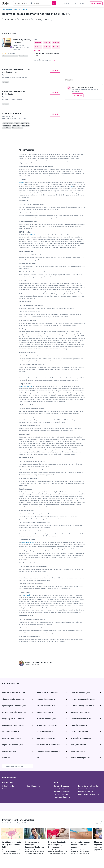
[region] (84, 56)
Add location (78, 95)
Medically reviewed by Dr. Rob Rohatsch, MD (38, 662)
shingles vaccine (27, 386)
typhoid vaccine (26, 595)
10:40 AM (38, 47)
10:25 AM (56, 42)
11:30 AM (47, 47)
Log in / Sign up (96, 3)
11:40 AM (56, 47)
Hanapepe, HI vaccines (62, 797)
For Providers (80, 3)
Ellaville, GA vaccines (86, 789)
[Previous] (97, 822)
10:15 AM (47, 42)
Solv (3, 9)
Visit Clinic (55, 70)
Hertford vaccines (9, 789)
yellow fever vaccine (28, 542)
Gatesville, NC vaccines (62, 789)
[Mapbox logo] (69, 80)
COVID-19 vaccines (35, 235)
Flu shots (22, 182)
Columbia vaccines (34, 786)
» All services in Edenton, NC (13, 766)
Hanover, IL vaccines (86, 792)
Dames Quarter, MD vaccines (89, 786)
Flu (72, 186)
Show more (57, 61)
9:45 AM (38, 42)
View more (37, 50)
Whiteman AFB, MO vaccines (89, 794)
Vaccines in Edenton (21, 9)
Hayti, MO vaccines (61, 794)
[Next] (100, 822)
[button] (67, 76)
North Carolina (10, 9)
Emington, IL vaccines (62, 792)
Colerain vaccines (9, 786)
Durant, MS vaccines (61, 786)
